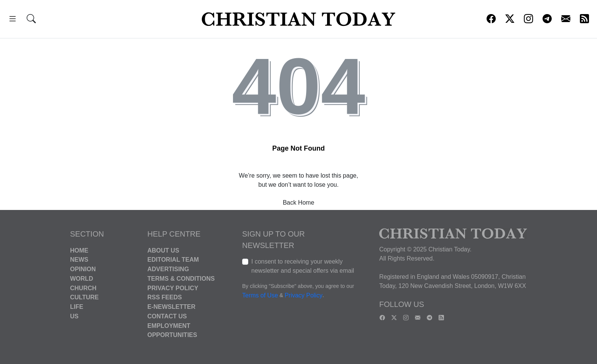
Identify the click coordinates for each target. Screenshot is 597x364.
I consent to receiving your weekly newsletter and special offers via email (303, 266)
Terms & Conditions (181, 279)
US (74, 316)
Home (79, 250)
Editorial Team (173, 260)
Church (83, 288)
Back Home (299, 203)
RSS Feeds (165, 297)
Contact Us (167, 316)
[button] (13, 20)
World (81, 279)
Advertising (168, 269)
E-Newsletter (171, 307)
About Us (163, 250)
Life (77, 307)
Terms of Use (260, 295)
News (79, 260)
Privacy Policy (173, 288)
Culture (84, 297)
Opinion (83, 269)
